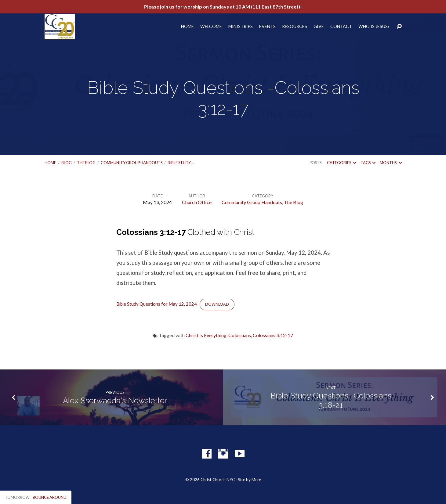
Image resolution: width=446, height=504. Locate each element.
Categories (341, 163)
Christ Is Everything (206, 335)
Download (217, 304)
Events (267, 27)
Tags (368, 163)
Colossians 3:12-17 (273, 335)
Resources (295, 27)
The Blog (86, 163)
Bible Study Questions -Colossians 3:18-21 (331, 400)
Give (319, 27)
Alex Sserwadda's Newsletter (115, 401)
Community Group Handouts (132, 163)
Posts (315, 163)
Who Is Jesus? (374, 27)
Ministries (241, 27)
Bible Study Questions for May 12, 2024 (157, 304)
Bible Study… (181, 163)
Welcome (211, 27)
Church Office (197, 202)
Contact (341, 27)
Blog (67, 163)
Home (187, 27)
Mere (256, 480)
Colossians (240, 335)
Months (391, 163)
